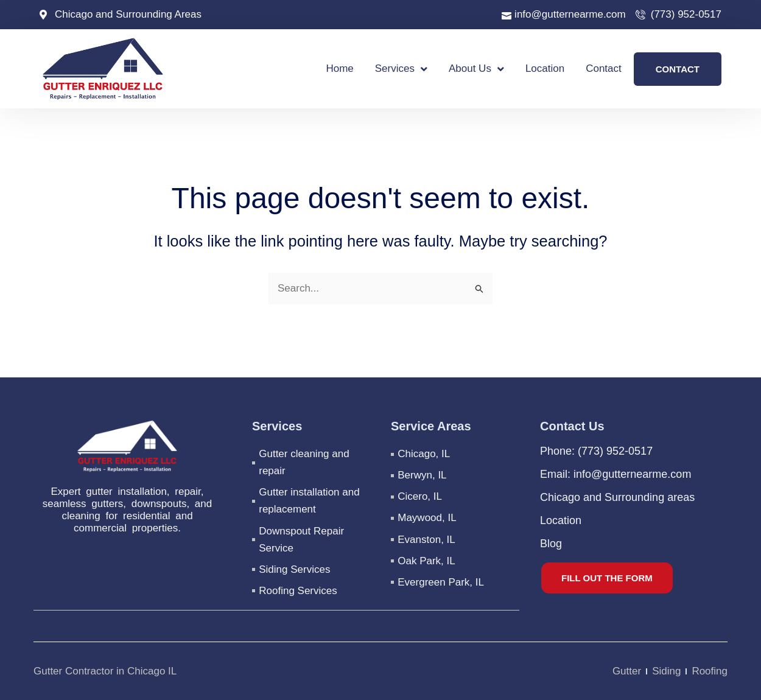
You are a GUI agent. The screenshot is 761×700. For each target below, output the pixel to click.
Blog (551, 544)
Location (545, 68)
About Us (476, 69)
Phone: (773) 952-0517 (596, 452)
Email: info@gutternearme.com (615, 475)
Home (339, 68)
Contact (604, 68)
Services (401, 69)
